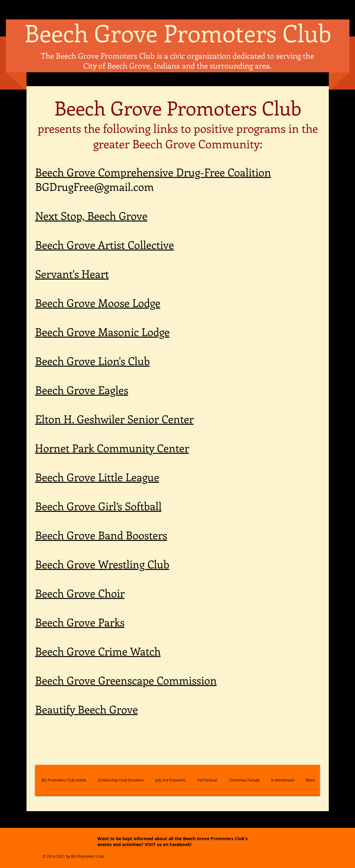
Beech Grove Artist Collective (105, 244)
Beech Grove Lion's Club (93, 361)
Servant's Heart (72, 274)
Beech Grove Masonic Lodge (102, 332)
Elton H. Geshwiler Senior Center (114, 419)
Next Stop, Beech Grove (91, 215)
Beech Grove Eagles (82, 390)
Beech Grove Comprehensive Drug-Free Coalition (153, 172)
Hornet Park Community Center (112, 448)
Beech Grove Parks (80, 622)
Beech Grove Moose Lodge (98, 303)
